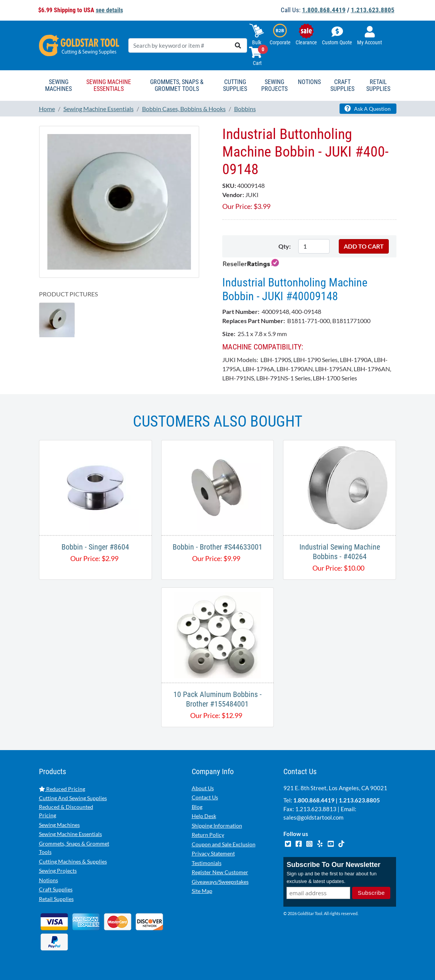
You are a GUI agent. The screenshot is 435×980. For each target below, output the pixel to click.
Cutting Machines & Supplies (73, 861)
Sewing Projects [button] (274, 85)
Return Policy (208, 835)
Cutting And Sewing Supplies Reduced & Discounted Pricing (73, 807)
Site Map (202, 891)
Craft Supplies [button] (342, 85)
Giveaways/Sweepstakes (220, 882)
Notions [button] (309, 82)
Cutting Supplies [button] (235, 85)
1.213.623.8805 (373, 10)
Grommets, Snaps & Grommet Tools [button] (177, 85)
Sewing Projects (58, 871)
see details (109, 10)
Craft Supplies (56, 889)
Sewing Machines (59, 825)
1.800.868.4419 (324, 10)
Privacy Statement (213, 853)
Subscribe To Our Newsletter (333, 865)
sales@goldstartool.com (313, 817)
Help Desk (204, 816)
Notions (49, 880)
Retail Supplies (56, 899)
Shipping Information (217, 826)
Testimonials (207, 863)
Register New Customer (220, 872)
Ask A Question (368, 108)
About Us (203, 788)
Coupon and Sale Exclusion (224, 844)
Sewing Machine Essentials (70, 834)
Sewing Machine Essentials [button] (109, 85)
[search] (238, 45)
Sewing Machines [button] (58, 85)
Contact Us (205, 797)
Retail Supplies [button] (378, 85)
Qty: (285, 246)
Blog (197, 807)
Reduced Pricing (62, 789)
